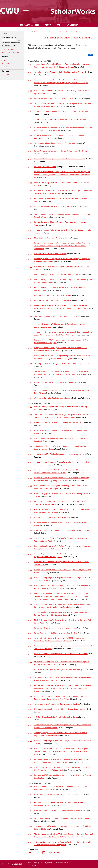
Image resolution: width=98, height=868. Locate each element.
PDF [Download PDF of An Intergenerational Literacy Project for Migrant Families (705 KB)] (31, 143)
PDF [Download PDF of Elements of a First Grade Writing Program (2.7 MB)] (31, 518)
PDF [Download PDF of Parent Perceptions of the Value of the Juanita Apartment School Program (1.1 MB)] (31, 151)
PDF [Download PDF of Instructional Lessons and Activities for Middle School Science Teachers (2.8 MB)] (31, 654)
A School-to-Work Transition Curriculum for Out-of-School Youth (59, 794)
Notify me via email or (11, 52)
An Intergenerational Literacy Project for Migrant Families (56, 143)
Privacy (29, 865)
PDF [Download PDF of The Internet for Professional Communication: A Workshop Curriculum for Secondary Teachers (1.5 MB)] (31, 214)
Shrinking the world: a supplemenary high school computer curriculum (61, 119)
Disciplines (5, 64)
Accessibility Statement (61, 863)
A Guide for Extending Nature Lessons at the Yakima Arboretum (58, 810)
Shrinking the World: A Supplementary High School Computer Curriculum (62, 111)
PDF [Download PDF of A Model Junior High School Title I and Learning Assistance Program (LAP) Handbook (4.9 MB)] (31, 438)
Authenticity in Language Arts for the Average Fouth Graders (57, 316)
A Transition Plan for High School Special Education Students (57, 382)
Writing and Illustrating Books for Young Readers (53, 398)
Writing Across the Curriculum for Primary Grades (53, 300)
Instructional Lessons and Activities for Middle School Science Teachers (61, 654)
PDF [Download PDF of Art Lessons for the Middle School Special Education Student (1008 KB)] (31, 704)
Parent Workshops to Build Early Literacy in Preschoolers (56, 633)
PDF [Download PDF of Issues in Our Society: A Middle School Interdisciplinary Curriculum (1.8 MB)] (31, 423)
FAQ (41, 863)
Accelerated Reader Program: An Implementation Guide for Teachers (60, 159)
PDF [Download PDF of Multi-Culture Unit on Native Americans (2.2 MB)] (31, 238)
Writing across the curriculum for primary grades (53, 295)
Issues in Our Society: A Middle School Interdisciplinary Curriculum (59, 422)
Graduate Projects (65, 32)
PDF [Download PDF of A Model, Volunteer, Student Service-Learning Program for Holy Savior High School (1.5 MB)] (31, 570)
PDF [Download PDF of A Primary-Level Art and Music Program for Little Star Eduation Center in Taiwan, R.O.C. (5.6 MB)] (31, 562)
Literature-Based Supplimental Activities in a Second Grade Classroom (60, 709)
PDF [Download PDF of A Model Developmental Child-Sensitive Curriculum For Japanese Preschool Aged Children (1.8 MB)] (31, 91)
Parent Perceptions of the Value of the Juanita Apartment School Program (62, 151)
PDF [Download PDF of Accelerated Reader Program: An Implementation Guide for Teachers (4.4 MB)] (31, 159)
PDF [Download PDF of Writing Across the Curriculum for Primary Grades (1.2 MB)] (31, 301)
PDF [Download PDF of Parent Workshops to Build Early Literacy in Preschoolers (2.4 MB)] (31, 633)
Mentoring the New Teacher (45, 167)
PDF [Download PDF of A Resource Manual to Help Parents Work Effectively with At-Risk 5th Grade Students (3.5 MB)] (31, 267)
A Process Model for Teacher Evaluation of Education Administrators (60, 454)
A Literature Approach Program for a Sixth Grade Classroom (57, 206)
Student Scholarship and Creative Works (46, 32)
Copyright (35, 865)
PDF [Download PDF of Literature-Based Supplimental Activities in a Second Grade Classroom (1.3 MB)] (31, 709)
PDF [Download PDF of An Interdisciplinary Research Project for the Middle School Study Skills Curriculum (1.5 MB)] (31, 199)
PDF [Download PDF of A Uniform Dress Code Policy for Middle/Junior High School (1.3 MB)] (31, 717)
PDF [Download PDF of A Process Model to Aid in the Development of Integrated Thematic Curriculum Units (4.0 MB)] (31, 135)
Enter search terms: (9, 37)
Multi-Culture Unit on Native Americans (49, 238)
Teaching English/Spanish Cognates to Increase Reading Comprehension (62, 364)
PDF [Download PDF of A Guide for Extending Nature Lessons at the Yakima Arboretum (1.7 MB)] (31, 811)
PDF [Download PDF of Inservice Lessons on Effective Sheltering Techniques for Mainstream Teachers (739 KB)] (31, 222)
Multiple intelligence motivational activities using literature (56, 274)
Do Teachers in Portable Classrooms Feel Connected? (54, 99)
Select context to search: (11, 43)
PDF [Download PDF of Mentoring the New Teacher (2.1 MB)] (31, 167)
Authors (5, 67)
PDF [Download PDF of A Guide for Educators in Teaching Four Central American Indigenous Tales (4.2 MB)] (31, 530)
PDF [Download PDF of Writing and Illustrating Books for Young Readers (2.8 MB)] (31, 398)
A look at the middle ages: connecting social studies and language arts (60, 669)
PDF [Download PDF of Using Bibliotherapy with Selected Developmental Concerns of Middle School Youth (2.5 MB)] (31, 183)
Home (30, 32)
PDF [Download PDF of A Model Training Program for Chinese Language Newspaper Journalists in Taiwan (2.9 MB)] (31, 741)
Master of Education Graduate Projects (69, 38)
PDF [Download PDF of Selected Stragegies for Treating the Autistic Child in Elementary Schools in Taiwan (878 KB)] (31, 494)
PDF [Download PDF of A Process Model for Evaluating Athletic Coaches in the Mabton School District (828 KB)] (31, 523)
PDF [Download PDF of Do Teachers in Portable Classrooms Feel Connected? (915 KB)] (31, 99)
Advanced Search (8, 49)
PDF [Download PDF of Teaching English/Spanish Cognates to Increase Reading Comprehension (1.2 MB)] (31, 364)
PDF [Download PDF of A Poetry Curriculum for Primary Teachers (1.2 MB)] (31, 254)
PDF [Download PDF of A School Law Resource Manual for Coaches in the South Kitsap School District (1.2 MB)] (31, 431)
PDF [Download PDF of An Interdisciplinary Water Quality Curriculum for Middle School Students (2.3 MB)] (31, 818)
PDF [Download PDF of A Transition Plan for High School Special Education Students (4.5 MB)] (31, 383)
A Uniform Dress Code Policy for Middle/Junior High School (56, 717)
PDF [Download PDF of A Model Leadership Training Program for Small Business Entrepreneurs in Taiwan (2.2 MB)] (31, 230)
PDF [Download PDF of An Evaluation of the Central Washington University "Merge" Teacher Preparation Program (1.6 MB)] (31, 803)
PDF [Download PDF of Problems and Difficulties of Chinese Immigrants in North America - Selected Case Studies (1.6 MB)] (31, 775)
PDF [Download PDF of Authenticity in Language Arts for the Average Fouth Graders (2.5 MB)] (31, 316)
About (35, 863)
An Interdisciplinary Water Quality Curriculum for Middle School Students (61, 818)
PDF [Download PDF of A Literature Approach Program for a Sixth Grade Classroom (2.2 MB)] (31, 206)
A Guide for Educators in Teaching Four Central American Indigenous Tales (62, 530)
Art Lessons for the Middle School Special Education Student (57, 704)
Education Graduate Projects (81, 32)
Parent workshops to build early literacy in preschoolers (55, 628)
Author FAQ (6, 75)
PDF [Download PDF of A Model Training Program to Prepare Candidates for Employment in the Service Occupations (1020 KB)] (31, 462)
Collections (6, 61)
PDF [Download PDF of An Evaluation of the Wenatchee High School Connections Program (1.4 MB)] (31, 72)
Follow (90, 55)
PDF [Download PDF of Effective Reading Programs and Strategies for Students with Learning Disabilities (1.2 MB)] (31, 407)
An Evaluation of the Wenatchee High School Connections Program (59, 72)
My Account (49, 863)
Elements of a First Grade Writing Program (50, 517)
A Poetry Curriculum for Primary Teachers (50, 254)
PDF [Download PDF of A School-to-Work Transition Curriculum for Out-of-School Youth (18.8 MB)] (31, 795)
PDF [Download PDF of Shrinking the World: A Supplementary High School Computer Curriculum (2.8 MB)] (31, 112)
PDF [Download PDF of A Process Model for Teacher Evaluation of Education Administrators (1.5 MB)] (31, 454)
